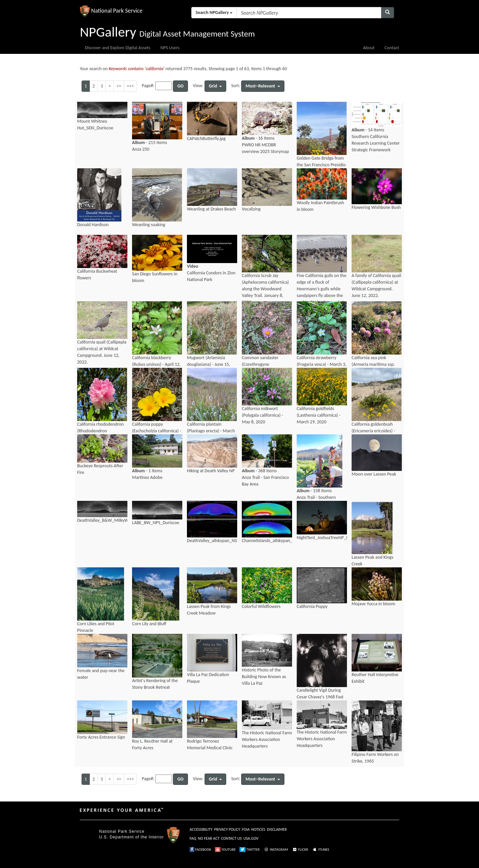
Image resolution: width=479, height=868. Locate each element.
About (369, 48)
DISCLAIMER (277, 829)
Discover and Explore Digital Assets (118, 48)
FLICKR (300, 850)
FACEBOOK (200, 850)
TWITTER (250, 850)
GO (180, 86)
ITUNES (321, 850)
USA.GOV (251, 838)
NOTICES (258, 829)
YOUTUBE (225, 850)
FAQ (193, 838)
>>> (130, 86)
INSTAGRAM (276, 850)
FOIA (246, 829)
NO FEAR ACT (209, 838)
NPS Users (170, 48)
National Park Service (122, 831)
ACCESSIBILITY (201, 829)
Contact (392, 48)
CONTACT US (232, 838)
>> (119, 86)
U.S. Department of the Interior (131, 837)
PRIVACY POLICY (227, 829)
